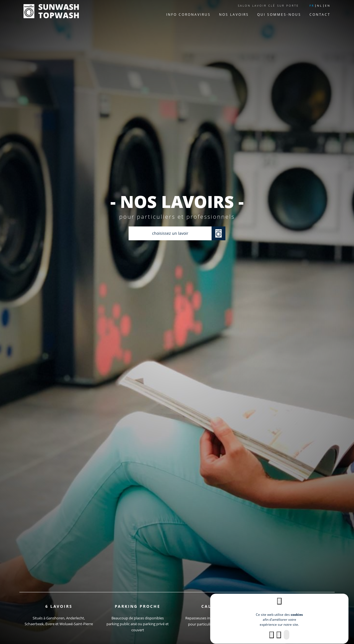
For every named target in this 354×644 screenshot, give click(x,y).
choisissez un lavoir (170, 233)
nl (320, 6)
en (328, 6)
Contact (320, 15)
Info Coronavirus (188, 15)
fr (312, 6)
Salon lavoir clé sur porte (268, 6)
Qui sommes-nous (279, 15)
